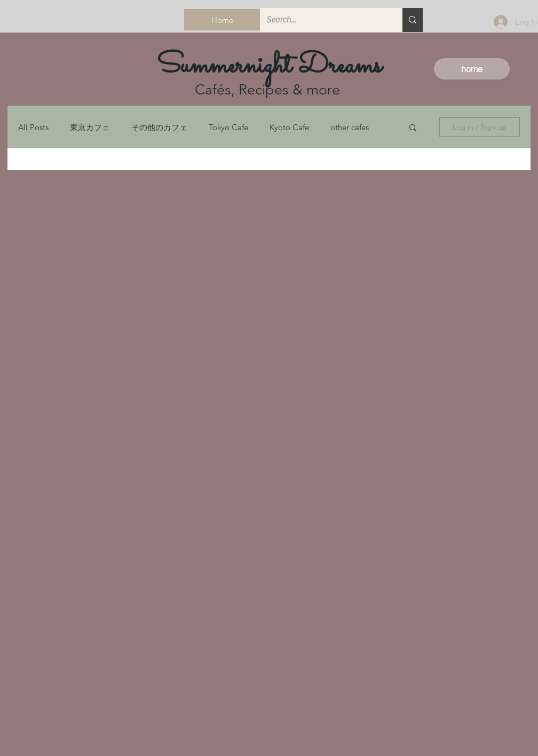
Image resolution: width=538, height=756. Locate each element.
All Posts (33, 127)
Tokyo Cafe (228, 127)
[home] (472, 69)
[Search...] (323, 20)
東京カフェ (90, 127)
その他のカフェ (159, 127)
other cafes (350, 127)
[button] (413, 128)
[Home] (222, 20)
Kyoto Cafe (289, 127)
